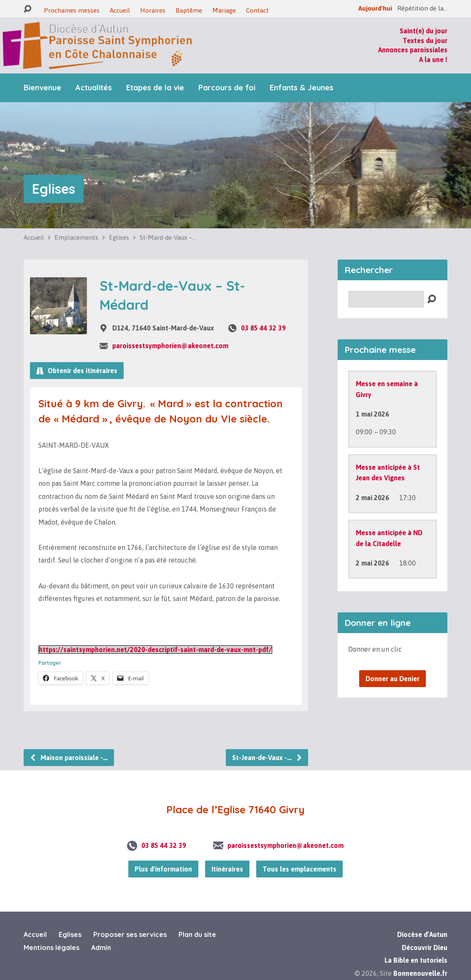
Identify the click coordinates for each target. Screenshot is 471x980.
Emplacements (76, 237)
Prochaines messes (72, 10)
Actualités (94, 88)
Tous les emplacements (299, 869)
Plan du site (197, 934)
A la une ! (433, 60)
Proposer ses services (130, 934)
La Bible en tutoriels (416, 960)
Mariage (224, 10)
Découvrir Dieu (425, 948)
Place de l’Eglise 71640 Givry (235, 809)
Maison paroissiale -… (69, 758)
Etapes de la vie (155, 88)
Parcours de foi (227, 88)
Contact (257, 10)
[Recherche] (386, 299)
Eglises (54, 189)
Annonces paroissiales (413, 50)
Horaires (153, 10)
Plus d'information (163, 869)
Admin (101, 948)
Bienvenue (42, 88)
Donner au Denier (392, 679)
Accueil (120, 10)
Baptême (189, 10)
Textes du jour (425, 41)
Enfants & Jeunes (302, 88)
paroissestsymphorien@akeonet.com (170, 346)
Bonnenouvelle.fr (420, 973)
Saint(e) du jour (424, 31)
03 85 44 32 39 (263, 328)
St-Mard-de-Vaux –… (168, 237)
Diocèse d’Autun (422, 934)
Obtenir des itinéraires (77, 371)
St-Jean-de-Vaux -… (267, 758)
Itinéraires (227, 869)
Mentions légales (51, 948)
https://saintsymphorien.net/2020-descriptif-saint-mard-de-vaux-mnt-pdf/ (155, 650)
